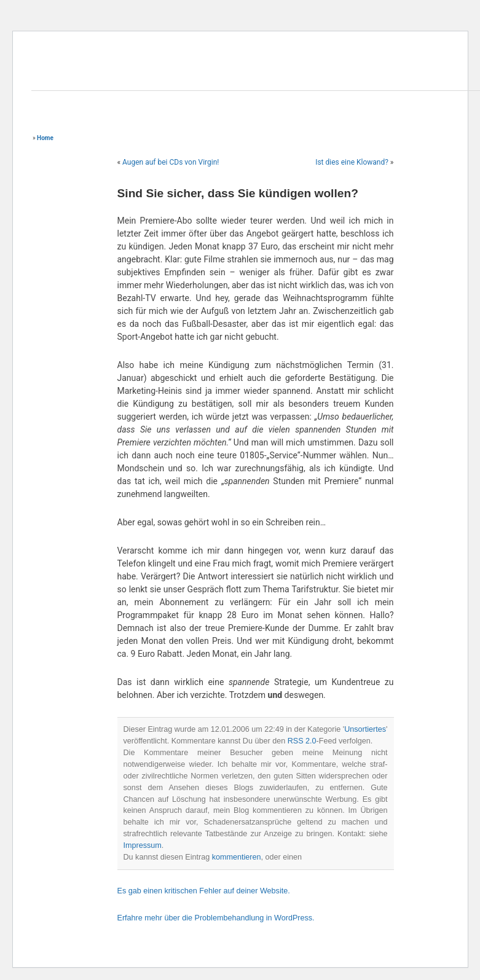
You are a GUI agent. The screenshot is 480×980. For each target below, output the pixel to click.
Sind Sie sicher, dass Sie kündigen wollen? (238, 193)
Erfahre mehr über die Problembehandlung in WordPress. (216, 918)
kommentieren (237, 857)
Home (45, 138)
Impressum (143, 845)
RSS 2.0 (302, 741)
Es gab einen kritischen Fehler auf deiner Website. (204, 891)
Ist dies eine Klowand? (352, 162)
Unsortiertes (365, 729)
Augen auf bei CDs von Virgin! (171, 162)
